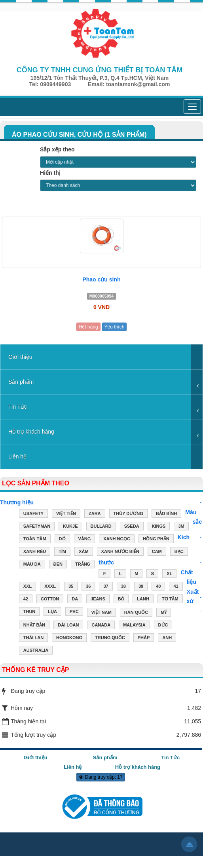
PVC (74, 612)
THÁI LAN (33, 638)
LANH (143, 600)
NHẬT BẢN (34, 626)
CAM (157, 552)
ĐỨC (163, 626)
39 (141, 587)
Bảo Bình (166, 514)
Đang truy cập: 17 (101, 777)
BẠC (179, 552)
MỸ (164, 613)
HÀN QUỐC (136, 613)
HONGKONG (69, 638)
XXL (28, 587)
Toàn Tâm (35, 540)
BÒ (121, 600)
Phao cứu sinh (101, 279)
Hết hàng (88, 327)
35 (71, 587)
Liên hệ (17, 457)
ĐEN (58, 565)
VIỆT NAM (101, 613)
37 (106, 587)
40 (158, 587)
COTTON (50, 600)
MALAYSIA (134, 626)
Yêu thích (115, 327)
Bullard (101, 527)
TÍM (62, 552)
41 (176, 587)
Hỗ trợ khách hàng (31, 432)
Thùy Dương (128, 514)
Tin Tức (18, 407)
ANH (167, 638)
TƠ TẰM (170, 600)
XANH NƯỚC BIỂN (120, 552)
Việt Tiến (66, 514)
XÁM (83, 552)
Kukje (70, 527)
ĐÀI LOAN (68, 626)
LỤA (52, 612)
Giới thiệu (20, 357)
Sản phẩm (21, 382)
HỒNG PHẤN (156, 540)
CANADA (101, 626)
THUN (29, 612)
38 (123, 587)
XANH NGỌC (117, 540)
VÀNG (85, 540)
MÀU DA (32, 565)
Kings (159, 527)
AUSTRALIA (36, 651)
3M (181, 527)
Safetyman (37, 527)
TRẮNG (83, 565)
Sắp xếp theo (57, 149)
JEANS (98, 600)
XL (169, 574)
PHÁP (144, 638)
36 (88, 587)
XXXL (50, 587)
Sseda (132, 527)
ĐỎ (62, 540)
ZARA (95, 514)
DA (75, 600)
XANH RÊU (35, 552)
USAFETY (33, 514)
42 (26, 600)
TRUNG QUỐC (110, 638)
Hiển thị (50, 173)
